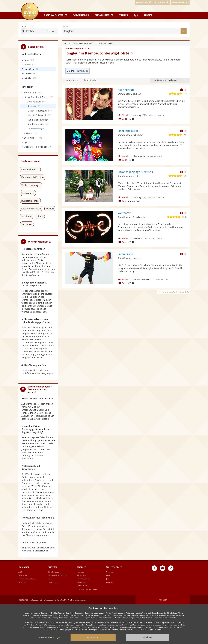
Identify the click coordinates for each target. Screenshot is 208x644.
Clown (40, 216)
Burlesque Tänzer (30, 201)
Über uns (110, 572)
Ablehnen (148, 637)
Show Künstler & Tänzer (85, 43)
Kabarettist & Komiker (33, 177)
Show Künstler (102, 43)
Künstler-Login (54, 572)
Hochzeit (80, 572)
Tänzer (124, 15)
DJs (136, 15)
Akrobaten (27, 216)
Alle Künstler (69, 43)
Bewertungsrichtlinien (27, 579)
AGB (20, 572)
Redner (148, 15)
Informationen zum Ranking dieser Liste (173, 292)
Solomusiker (81, 15)
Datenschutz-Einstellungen (50, 637)
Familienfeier (82, 582)
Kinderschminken (30, 169)
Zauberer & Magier (31, 185)
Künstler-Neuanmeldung (57, 575)
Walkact (50, 209)
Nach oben (163, 600)
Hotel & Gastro (83, 586)
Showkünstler (104, 15)
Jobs (108, 579)
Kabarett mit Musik (31, 209)
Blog (108, 575)
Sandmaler (27, 224)
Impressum (111, 582)
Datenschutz (23, 575)
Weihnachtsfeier (83, 579)
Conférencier (28, 193)
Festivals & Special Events (87, 589)
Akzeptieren (93, 637)
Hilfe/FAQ (22, 582)
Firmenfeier (82, 575)
